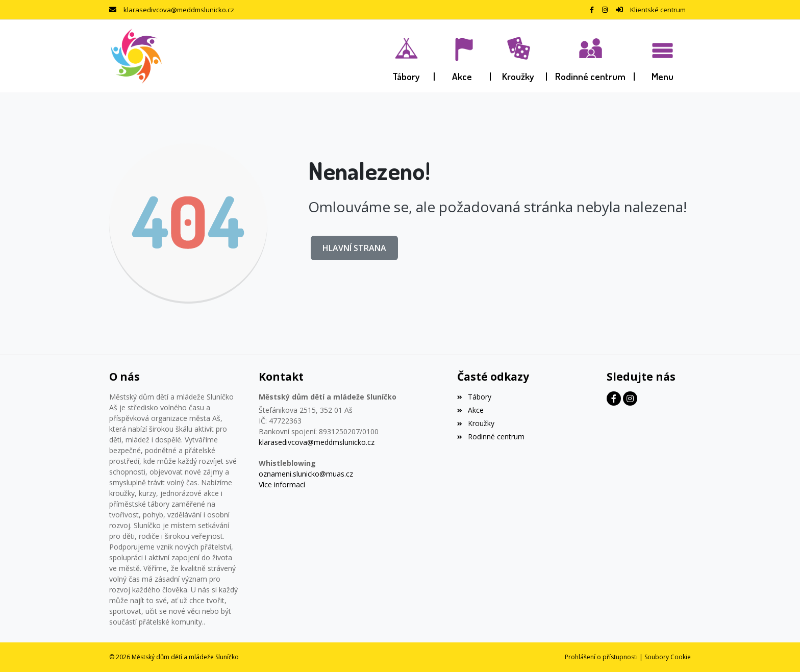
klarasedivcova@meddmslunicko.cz (179, 10)
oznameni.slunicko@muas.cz (306, 474)
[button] (663, 56)
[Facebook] (592, 10)
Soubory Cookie (668, 657)
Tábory (474, 397)
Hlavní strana (354, 248)
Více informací (282, 484)
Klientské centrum (658, 10)
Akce (470, 410)
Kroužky (476, 423)
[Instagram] (605, 10)
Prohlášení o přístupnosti (601, 657)
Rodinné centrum (491, 437)
